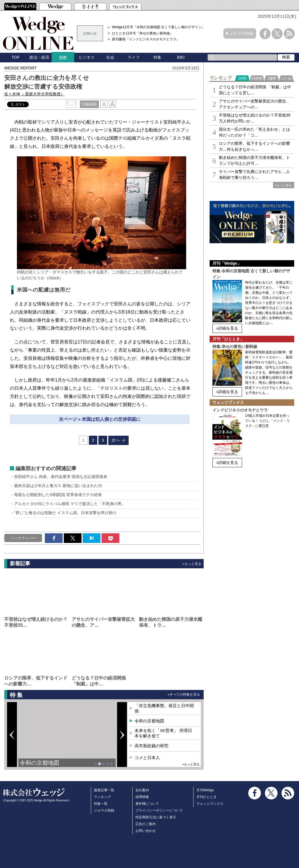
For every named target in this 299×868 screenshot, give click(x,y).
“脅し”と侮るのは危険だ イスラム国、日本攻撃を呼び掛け (65, 513)
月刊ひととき (206, 797)
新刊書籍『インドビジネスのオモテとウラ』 (146, 39)
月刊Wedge (205, 790)
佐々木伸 (34, 94)
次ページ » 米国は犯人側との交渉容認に (100, 419)
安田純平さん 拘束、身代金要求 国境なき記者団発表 (61, 477)
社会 (110, 57)
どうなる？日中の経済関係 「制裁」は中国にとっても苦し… (255, 90)
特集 (157, 57)
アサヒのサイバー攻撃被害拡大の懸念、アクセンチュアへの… (254, 104)
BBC (181, 57)
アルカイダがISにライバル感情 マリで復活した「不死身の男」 (70, 504)
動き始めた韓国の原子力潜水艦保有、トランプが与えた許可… (254, 160)
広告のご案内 (146, 824)
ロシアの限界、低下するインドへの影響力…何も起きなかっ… (254, 146)
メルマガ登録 (241, 33)
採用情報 (142, 797)
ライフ (134, 57)
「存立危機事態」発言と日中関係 (164, 708)
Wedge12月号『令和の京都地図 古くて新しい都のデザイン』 (159, 27)
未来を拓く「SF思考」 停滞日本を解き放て (163, 733)
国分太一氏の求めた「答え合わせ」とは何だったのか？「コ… (254, 132)
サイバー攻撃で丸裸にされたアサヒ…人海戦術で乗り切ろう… (254, 175)
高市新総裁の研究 (151, 746)
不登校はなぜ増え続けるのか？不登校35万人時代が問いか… (255, 118)
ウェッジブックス (210, 804)
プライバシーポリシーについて (159, 810)
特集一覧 (101, 804)
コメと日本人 (147, 758)
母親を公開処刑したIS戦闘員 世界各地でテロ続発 (58, 495)
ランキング (102, 797)
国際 (63, 58)
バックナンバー (23, 538)
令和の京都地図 (39, 763)
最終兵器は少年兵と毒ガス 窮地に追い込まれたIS (58, 486)
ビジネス (87, 57)
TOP (16, 57)
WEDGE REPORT (20, 68)
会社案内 (142, 790)
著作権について (147, 804)
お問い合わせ (146, 831)
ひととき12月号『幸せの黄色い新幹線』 (143, 33)
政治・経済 (39, 57)
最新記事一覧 (104, 790)
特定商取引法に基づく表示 (156, 817)
